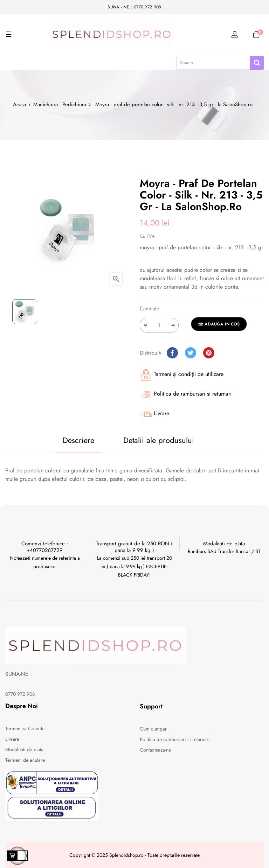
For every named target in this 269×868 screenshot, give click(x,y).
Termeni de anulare (25, 760)
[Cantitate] (159, 325)
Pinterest (209, 353)
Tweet (191, 353)
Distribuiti (172, 353)
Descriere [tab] (78, 440)
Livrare (12, 739)
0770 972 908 (20, 694)
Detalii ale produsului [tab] (159, 440)
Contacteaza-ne (155, 750)
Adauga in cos (219, 324)
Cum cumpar (153, 729)
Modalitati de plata (24, 749)
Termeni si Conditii (25, 728)
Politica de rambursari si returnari (175, 739)
